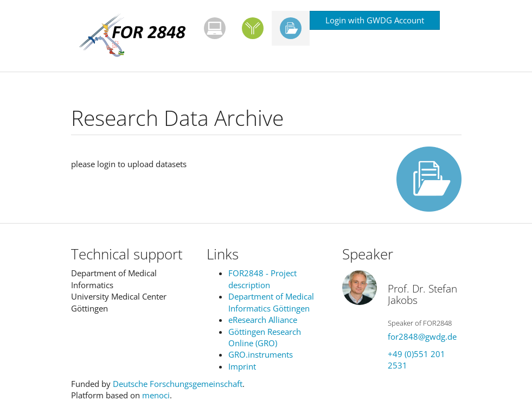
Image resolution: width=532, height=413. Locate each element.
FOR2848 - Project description (262, 279)
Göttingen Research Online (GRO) (265, 337)
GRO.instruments (261, 354)
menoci (156, 395)
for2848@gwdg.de (422, 336)
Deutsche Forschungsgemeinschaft (178, 384)
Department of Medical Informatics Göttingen (271, 302)
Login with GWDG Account (375, 20)
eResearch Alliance (263, 320)
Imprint (242, 366)
